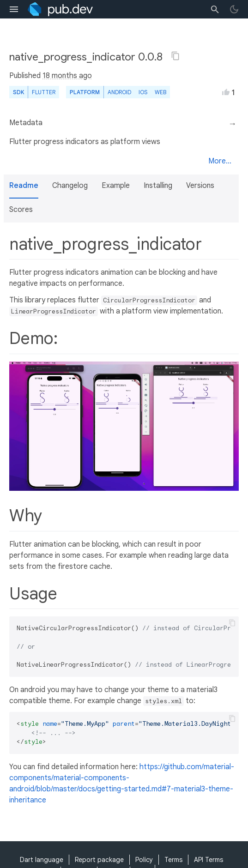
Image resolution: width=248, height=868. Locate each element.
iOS (143, 92)
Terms (173, 860)
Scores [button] (21, 210)
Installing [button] (158, 186)
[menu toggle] (14, 9)
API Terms (209, 860)
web (160, 92)
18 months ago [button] (67, 76)
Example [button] (116, 186)
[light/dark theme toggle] (234, 9)
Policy (144, 860)
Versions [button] (200, 186)
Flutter (44, 92)
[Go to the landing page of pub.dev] (60, 9)
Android (119, 92)
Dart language (42, 860)
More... (220, 161)
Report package (99, 860)
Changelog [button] (70, 186)
